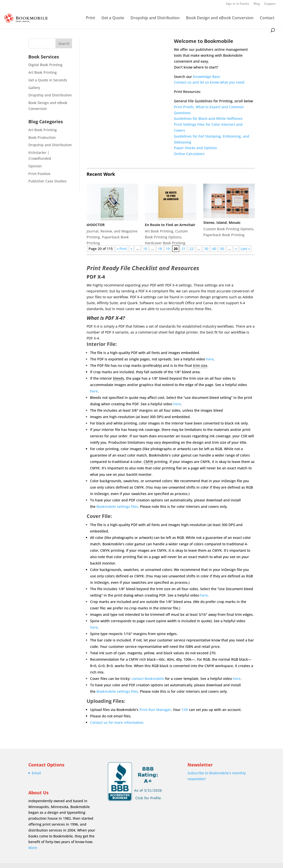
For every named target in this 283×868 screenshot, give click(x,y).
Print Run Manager (155, 710)
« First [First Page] (122, 249)
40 (214, 249)
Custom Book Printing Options (228, 229)
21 (184, 249)
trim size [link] (200, 365)
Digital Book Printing (45, 65)
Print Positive (39, 174)
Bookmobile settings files (117, 506)
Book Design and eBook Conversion (220, 18)
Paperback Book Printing (224, 235)
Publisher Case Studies (47, 181)
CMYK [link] (148, 462)
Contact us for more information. (117, 722)
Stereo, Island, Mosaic (222, 222)
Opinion (35, 166)
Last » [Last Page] (245, 249)
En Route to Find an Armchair (170, 225)
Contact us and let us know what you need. (210, 82)
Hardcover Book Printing (165, 243)
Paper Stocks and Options (195, 148)
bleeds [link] (119, 378)
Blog (257, 4)
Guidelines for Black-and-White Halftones (208, 118)
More (33, 848)
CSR (185, 710)
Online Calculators (189, 154)
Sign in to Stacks (237, 4)
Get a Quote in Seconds (48, 80)
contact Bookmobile (148, 679)
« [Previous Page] (131, 249)
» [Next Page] (236, 249)
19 (168, 249)
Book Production (42, 137)
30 (206, 249)
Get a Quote (113, 18)
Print (90, 18)
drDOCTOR (96, 225)
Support (270, 4)
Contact (267, 18)
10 (145, 249)
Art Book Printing (43, 72)
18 (160, 249)
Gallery (34, 88)
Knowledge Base (207, 77)
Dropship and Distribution (155, 18)
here (210, 359)
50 (222, 249)
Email (36, 773)
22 (191, 249)
